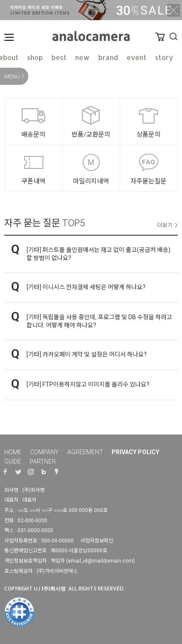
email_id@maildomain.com (100, 561)
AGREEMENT (85, 452)
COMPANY (44, 452)
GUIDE (13, 461)
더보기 (165, 225)
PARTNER (43, 461)
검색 (173, 36)
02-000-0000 (32, 521)
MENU (12, 76)
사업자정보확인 (97, 541)
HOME (13, 452)
